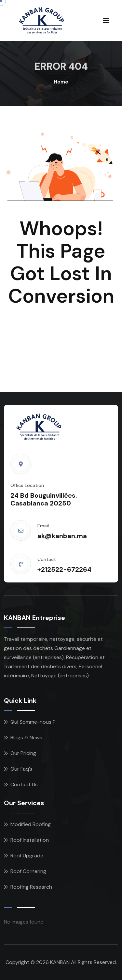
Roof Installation (30, 840)
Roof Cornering (28, 871)
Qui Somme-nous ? (33, 722)
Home (61, 82)
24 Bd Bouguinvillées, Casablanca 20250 (44, 499)
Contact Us (24, 784)
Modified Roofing (31, 824)
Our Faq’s (21, 769)
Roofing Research (31, 887)
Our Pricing (23, 753)
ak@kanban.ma (62, 536)
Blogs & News (26, 738)
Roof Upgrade (27, 856)
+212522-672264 (64, 569)
